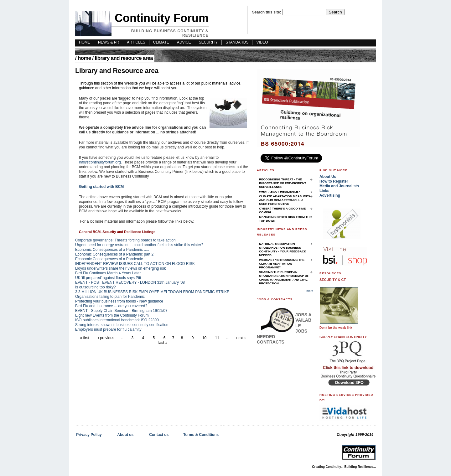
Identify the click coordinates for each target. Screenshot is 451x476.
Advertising (330, 195)
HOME (85, 42)
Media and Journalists (339, 186)
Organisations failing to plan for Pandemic (110, 297)
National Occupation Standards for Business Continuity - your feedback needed (283, 249)
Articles (136, 42)
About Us (328, 177)
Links (324, 191)
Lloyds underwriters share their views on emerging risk (120, 268)
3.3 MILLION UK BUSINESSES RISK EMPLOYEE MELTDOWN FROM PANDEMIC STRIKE (152, 292)
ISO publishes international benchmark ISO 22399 (117, 320)
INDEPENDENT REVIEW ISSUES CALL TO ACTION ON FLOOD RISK (135, 264)
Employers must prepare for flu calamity (108, 329)
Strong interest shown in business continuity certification (122, 325)
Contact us (159, 435)
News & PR (109, 42)
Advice (184, 42)
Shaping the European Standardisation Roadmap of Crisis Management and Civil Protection (284, 278)
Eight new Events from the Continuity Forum (112, 315)
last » (163, 343)
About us (125, 435)
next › (241, 338)
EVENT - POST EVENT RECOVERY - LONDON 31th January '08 (130, 282)
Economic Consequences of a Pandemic (109, 259)
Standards (237, 42)
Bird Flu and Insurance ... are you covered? (111, 306)
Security (208, 42)
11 (217, 338)
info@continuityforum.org (100, 162)
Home (84, 58)
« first (84, 338)
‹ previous (106, 338)
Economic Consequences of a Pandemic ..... (112, 250)
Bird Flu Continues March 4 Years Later (108, 273)
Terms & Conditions (201, 435)
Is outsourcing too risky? (95, 287)
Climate (161, 42)
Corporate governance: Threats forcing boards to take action (125, 240)
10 (204, 338)
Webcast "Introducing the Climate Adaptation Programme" (282, 264)
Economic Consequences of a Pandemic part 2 (114, 254)
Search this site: (267, 12)
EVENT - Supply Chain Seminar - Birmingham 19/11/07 (121, 311)
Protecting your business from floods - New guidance (119, 301)
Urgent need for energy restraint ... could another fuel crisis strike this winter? (139, 245)
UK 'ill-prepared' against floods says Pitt (108, 278)
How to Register (334, 181)
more (310, 291)
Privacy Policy (89, 435)
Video (262, 42)
